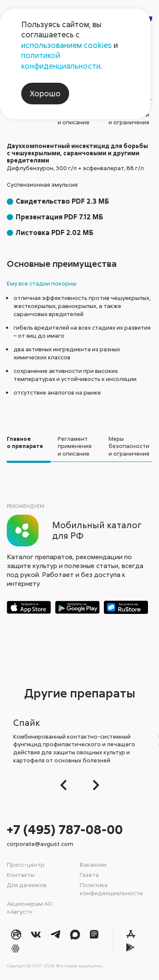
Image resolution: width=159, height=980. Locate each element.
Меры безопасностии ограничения (129, 446)
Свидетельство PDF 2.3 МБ (62, 201)
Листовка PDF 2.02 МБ (54, 232)
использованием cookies (67, 45)
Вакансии (93, 864)
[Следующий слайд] (93, 785)
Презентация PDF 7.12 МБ (59, 217)
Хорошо (45, 93)
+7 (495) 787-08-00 (65, 829)
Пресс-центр (26, 864)
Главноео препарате (25, 442)
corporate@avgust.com (40, 844)
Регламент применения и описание (75, 446)
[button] (66, 785)
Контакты (21, 875)
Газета (89, 875)
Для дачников (27, 885)
